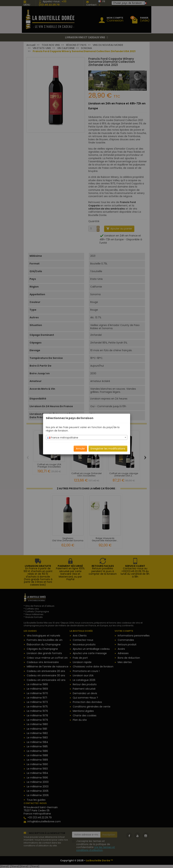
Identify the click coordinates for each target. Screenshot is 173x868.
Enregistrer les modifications (108, 449)
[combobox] (87, 437)
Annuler (80, 449)
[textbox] (87, 438)
